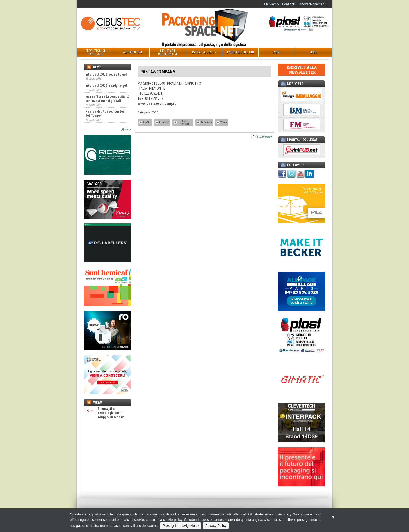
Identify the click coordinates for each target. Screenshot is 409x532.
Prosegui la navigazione (181, 526)
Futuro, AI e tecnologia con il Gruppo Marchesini (105, 413)
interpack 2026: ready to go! (106, 85)
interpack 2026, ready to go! (106, 74)
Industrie (265, 136)
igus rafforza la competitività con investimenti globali (107, 98)
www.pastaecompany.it (157, 103)
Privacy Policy (216, 526)
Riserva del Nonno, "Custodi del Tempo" (105, 113)
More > (126, 129)
